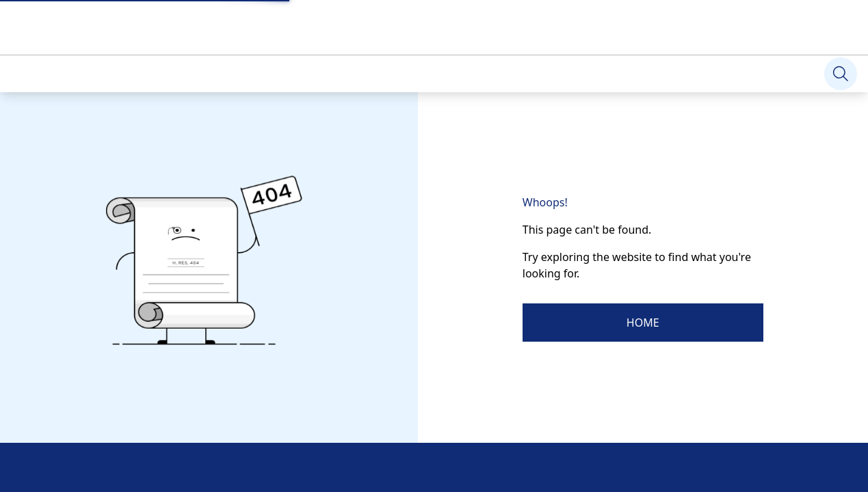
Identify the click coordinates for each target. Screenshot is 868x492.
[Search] (841, 74)
